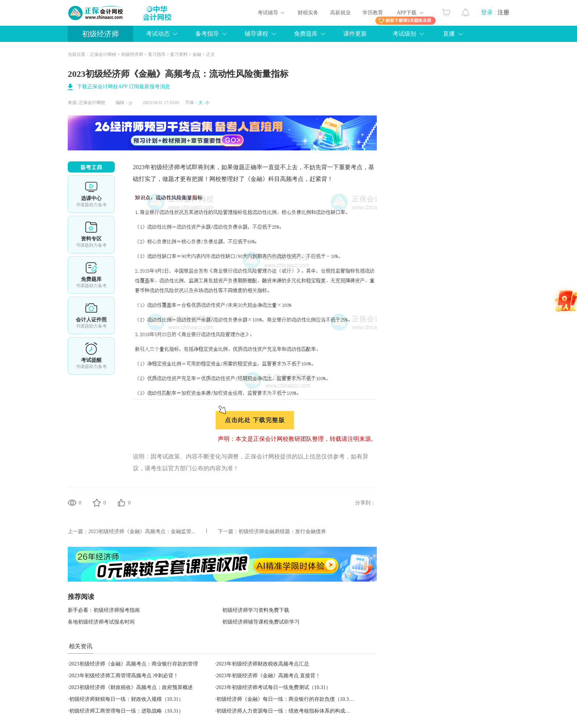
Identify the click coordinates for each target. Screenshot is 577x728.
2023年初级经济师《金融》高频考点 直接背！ (269, 676)
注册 (503, 12)
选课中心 (91, 194)
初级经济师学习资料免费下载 (256, 610)
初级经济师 (100, 34)
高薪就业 (340, 13)
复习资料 (179, 54)
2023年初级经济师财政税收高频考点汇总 (263, 664)
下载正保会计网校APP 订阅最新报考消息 (123, 87)
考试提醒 (91, 356)
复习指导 (157, 54)
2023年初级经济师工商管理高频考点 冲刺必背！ (124, 676)
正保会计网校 (103, 54)
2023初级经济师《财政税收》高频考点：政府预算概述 (131, 687)
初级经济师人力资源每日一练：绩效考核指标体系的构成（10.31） (292, 711)
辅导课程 (256, 34)
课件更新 (355, 34)
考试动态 (158, 34)
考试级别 (404, 34)
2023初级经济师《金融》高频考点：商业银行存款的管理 (134, 664)
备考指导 (207, 34)
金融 (197, 54)
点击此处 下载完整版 (255, 420)
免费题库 (306, 34)
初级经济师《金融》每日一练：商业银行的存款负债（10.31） (287, 699)
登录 (487, 12)
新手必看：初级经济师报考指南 (104, 610)
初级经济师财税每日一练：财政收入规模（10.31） (127, 699)
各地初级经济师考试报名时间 (101, 622)
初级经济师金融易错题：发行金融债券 (282, 531)
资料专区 (91, 235)
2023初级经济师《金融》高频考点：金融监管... (142, 531)
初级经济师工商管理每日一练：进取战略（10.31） (127, 711)
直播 (449, 34)
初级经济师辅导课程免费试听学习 (261, 622)
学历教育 (373, 13)
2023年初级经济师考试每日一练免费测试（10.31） (274, 687)
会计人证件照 (91, 315)
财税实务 (308, 13)
